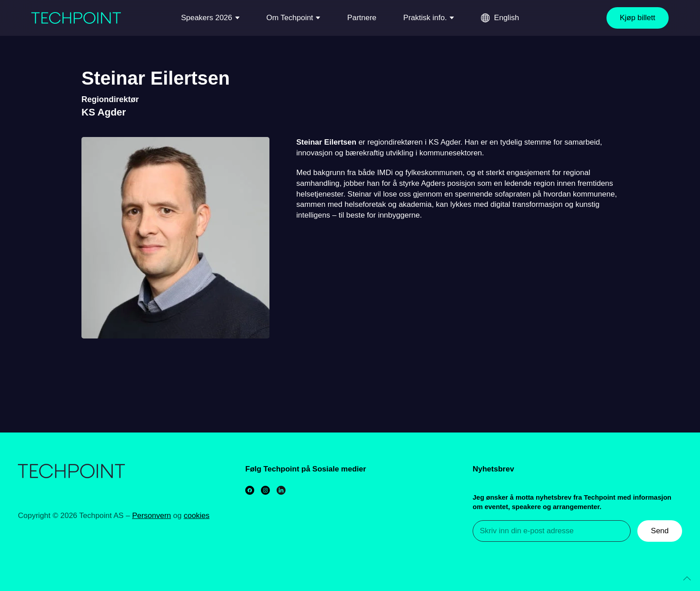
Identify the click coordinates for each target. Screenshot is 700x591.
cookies (196, 516)
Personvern (152, 516)
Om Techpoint (290, 18)
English (507, 18)
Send (660, 531)
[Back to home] (76, 18)
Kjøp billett (638, 18)
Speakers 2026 (206, 18)
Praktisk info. (425, 18)
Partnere (362, 18)
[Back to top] (687, 578)
